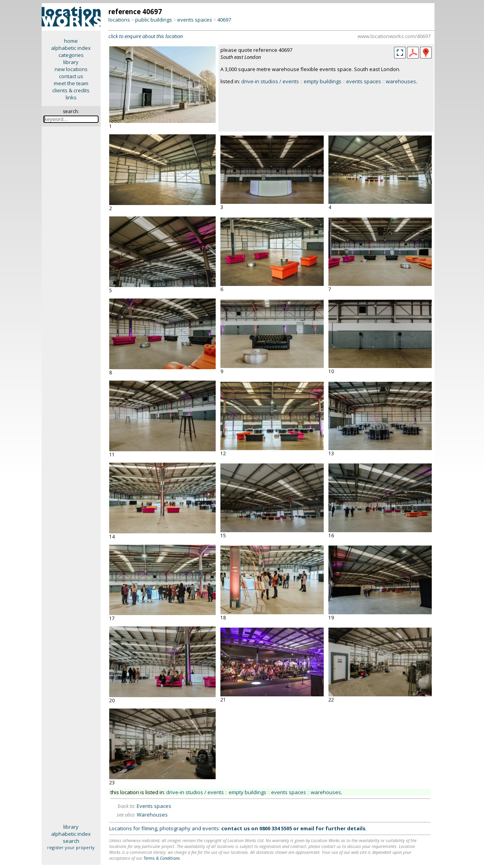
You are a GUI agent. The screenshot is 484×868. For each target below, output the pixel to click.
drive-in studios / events (270, 81)
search (71, 841)
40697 (224, 20)
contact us (71, 76)
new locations (71, 69)
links (71, 97)
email (307, 828)
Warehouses (152, 815)
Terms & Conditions (162, 858)
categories (71, 55)
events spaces (195, 20)
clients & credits (71, 90)
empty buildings (323, 81)
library (71, 62)
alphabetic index (71, 48)
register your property (71, 847)
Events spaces (154, 806)
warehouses (401, 81)
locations (119, 20)
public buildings (154, 20)
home (71, 41)
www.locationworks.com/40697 (394, 36)
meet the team (71, 83)
